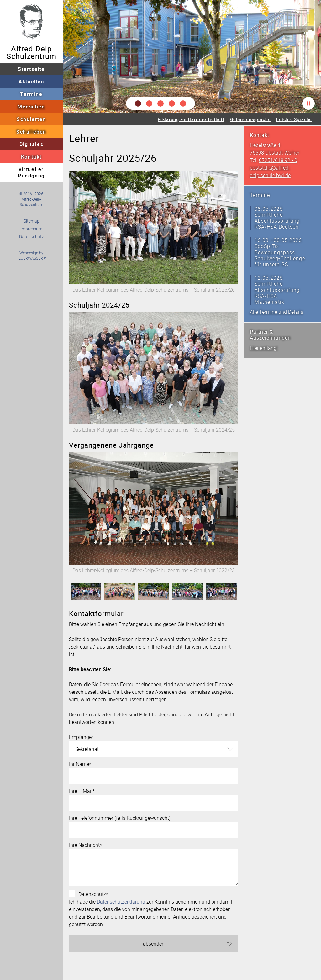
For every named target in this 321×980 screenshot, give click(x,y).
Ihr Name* (80, 764)
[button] (138, 103)
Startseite (31, 69)
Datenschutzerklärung (121, 902)
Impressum (31, 229)
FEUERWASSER (30, 258)
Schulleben (31, 132)
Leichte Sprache (294, 119)
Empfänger (81, 737)
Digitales (31, 144)
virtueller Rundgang (31, 172)
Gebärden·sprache (250, 119)
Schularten (31, 119)
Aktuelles (31, 82)
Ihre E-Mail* (82, 791)
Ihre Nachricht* (85, 845)
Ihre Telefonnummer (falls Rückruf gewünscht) (120, 818)
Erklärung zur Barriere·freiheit (191, 119)
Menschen (31, 107)
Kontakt (31, 157)
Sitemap (32, 221)
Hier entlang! (264, 348)
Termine (31, 94)
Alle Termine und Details (276, 312)
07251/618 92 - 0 (278, 160)
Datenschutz (32, 237)
